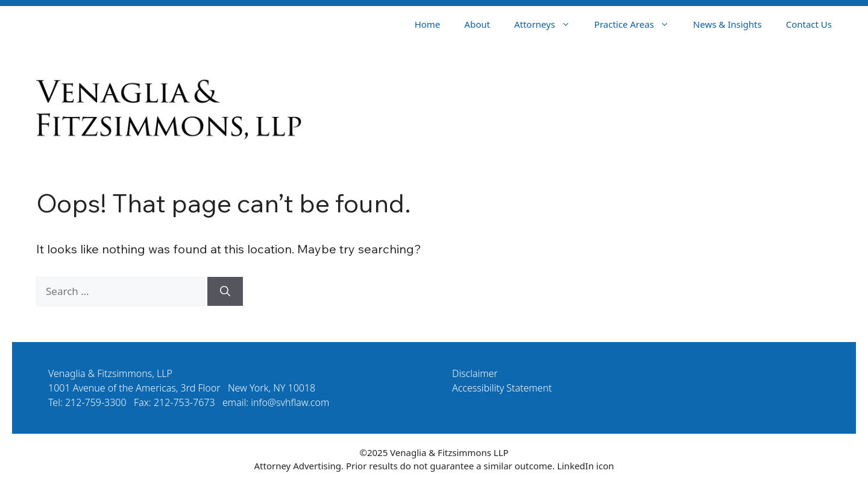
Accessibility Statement (502, 388)
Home (428, 24)
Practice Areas (638, 24)
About (477, 24)
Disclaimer (475, 373)
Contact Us (809, 24)
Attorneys (548, 24)
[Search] (225, 291)
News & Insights (728, 24)
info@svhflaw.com (290, 402)
